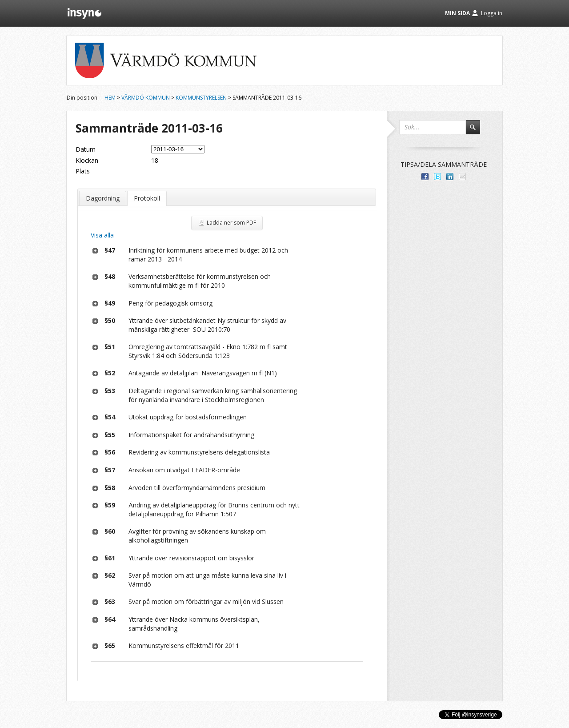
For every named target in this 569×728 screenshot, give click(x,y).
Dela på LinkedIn (450, 177)
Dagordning (103, 198)
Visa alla (102, 235)
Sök (477, 131)
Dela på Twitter (437, 177)
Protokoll (147, 198)
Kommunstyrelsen (201, 98)
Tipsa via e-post (462, 177)
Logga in (492, 13)
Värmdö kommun (146, 98)
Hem (110, 98)
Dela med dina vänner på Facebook (425, 177)
